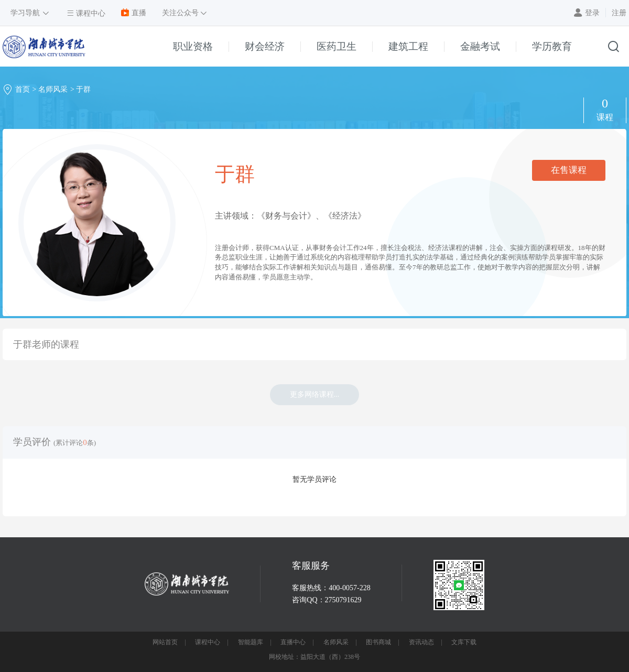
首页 (23, 89)
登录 (592, 13)
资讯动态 (421, 642)
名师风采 (53, 89)
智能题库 (251, 642)
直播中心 (293, 642)
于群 (83, 89)
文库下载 (464, 642)
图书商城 (378, 642)
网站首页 (165, 642)
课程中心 (208, 642)
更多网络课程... (315, 394)
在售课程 (569, 170)
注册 (619, 13)
